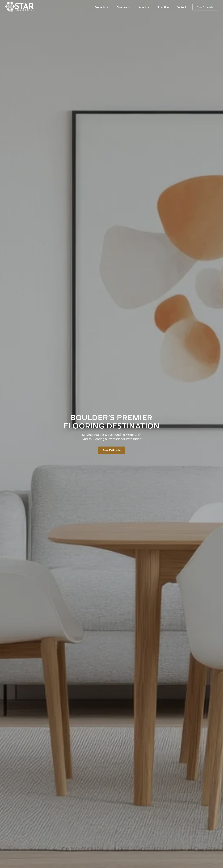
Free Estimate (205, 7)
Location (163, 7)
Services (122, 7)
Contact (181, 7)
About (143, 7)
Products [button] (100, 7)
